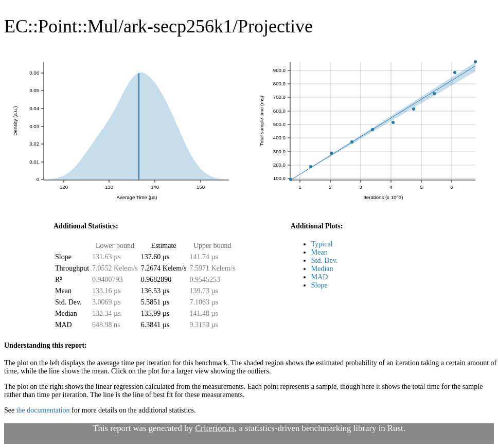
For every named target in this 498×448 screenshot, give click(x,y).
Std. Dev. (325, 261)
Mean (319, 252)
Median (322, 269)
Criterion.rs (215, 428)
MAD (320, 277)
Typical (322, 244)
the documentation (43, 410)
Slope (319, 285)
